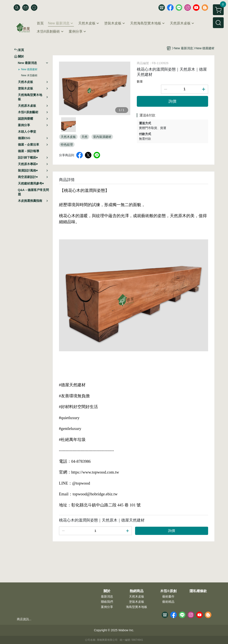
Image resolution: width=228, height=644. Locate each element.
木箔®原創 (168, 591)
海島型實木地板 (137, 607)
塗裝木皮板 (137, 602)
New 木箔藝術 (29, 75)
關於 (107, 591)
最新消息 (107, 596)
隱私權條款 (198, 591)
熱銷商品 (137, 591)
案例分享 (107, 607)
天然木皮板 (137, 596)
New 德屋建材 (29, 69)
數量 (140, 81)
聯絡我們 (107, 602)
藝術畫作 (168, 596)
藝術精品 (168, 602)
